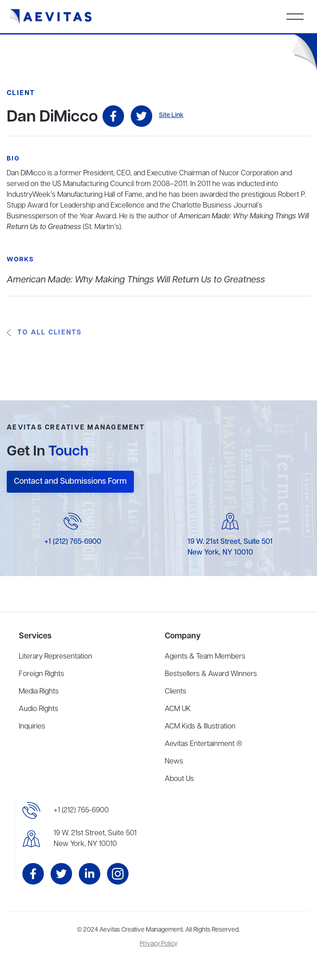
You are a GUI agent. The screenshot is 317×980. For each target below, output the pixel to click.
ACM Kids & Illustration (200, 727)
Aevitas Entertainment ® (203, 744)
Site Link (171, 115)
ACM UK (178, 709)
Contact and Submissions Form (70, 481)
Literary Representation (56, 657)
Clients (176, 692)
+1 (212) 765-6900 (73, 542)
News (174, 762)
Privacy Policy (158, 944)
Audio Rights (39, 709)
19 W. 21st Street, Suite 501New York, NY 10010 (95, 839)
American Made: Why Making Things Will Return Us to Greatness (136, 280)
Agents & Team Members (205, 657)
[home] (51, 17)
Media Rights (39, 692)
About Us (179, 779)
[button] (295, 17)
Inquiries (32, 727)
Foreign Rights (41, 674)
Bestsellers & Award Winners (211, 674)
